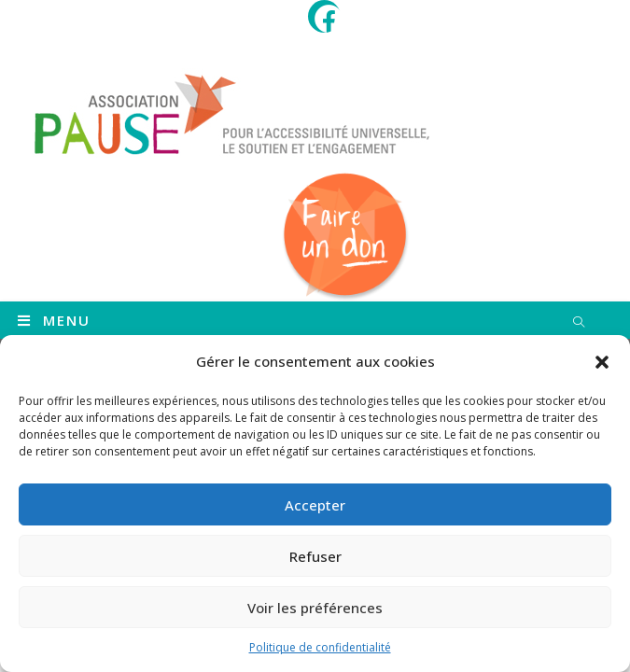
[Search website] (579, 323)
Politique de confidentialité (320, 647)
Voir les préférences (315, 608)
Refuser (315, 556)
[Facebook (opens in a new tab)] (328, 19)
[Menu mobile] (54, 320)
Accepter (315, 505)
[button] (602, 362)
